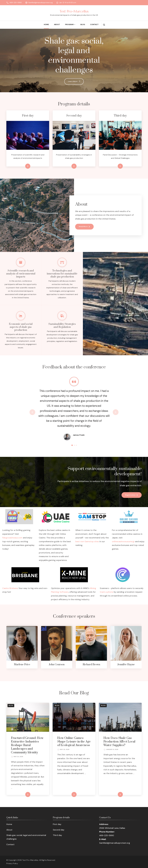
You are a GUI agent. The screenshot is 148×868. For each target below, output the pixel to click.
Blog (83, 24)
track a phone (106, 592)
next (116, 412)
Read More (83, 227)
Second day (59, 830)
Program (69, 24)
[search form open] (104, 25)
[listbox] (74, 412)
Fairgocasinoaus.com (12, 538)
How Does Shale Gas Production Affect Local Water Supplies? (119, 742)
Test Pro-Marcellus (74, 11)
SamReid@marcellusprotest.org (40, 3)
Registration (130, 495)
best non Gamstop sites (87, 541)
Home (46, 24)
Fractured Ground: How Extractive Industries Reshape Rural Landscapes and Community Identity (27, 745)
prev (32, 412)
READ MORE (24, 794)
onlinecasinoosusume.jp (123, 541)
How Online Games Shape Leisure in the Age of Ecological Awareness (74, 742)
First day (57, 824)
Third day (57, 835)
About (57, 24)
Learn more (24, 166)
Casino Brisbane (10, 588)
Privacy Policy (12, 863)
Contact (94, 24)
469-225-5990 (16, 3)
